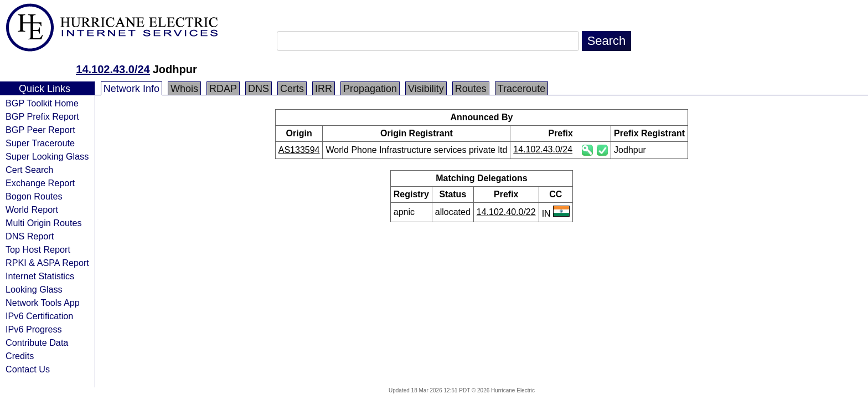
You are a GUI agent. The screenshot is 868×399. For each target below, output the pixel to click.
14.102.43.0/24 (113, 69)
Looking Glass (34, 289)
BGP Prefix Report (42, 116)
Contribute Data (37, 342)
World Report (32, 209)
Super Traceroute (40, 143)
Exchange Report (40, 183)
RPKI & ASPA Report (47, 263)
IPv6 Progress (34, 329)
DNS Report (30, 236)
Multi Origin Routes (44, 223)
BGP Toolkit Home (42, 103)
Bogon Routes (34, 196)
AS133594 (299, 150)
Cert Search (29, 170)
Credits (20, 356)
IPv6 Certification (39, 316)
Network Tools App (43, 303)
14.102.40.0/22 (506, 212)
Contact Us (28, 369)
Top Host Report (38, 249)
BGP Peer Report (40, 130)
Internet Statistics (40, 276)
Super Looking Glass (47, 156)
